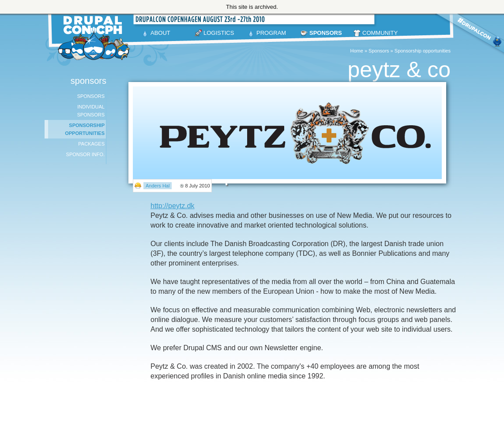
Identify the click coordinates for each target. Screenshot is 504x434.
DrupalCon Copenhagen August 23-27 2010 (95, 38)
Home (357, 51)
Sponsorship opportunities (423, 51)
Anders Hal (158, 186)
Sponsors (379, 51)
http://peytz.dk (173, 206)
